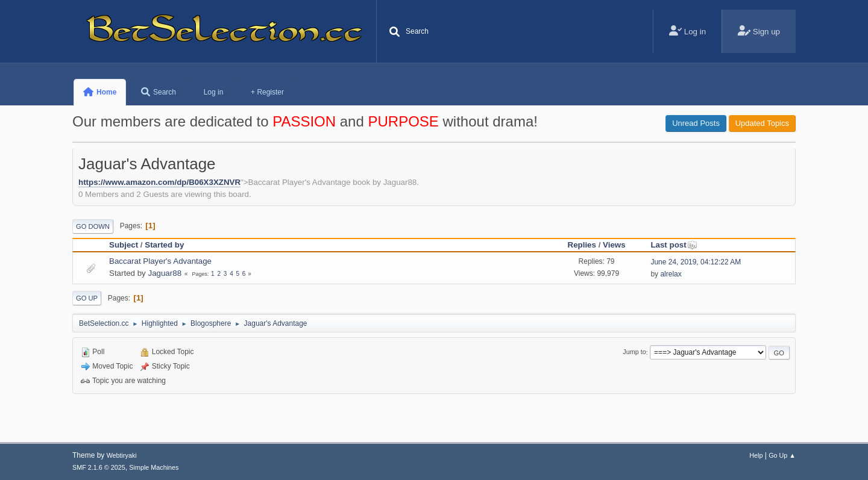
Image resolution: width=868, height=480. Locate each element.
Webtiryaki (122, 455)
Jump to (634, 352)
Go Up (87, 298)
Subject (124, 245)
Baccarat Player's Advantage (160, 261)
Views (614, 245)
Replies (582, 245)
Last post (674, 245)
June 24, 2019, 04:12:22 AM (696, 262)
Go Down (93, 226)
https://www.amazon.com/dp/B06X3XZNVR (159, 182)
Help (756, 455)
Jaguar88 (165, 273)
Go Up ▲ (782, 455)
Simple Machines (154, 467)
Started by (164, 245)
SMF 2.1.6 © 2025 (99, 467)
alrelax (671, 274)
